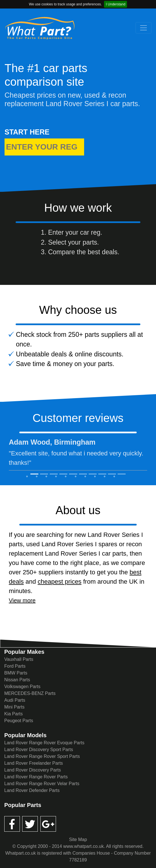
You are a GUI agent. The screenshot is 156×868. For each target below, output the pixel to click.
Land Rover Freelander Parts (34, 763)
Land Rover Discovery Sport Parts (39, 750)
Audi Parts (15, 700)
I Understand (116, 4)
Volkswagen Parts (22, 687)
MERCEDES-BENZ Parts (30, 693)
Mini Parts (14, 707)
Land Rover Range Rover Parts (36, 777)
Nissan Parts (17, 680)
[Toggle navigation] (143, 28)
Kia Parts (13, 714)
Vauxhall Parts (19, 659)
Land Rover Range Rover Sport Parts (42, 756)
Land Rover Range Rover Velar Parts (42, 784)
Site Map (78, 839)
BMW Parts (16, 673)
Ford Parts (15, 666)
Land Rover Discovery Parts (33, 770)
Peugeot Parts (19, 721)
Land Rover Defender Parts (32, 790)
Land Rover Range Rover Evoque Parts (44, 743)
